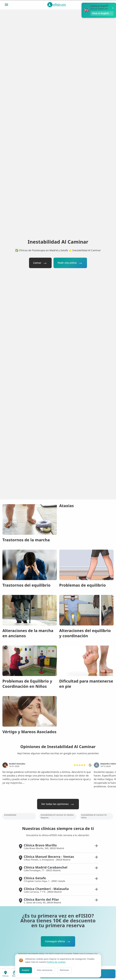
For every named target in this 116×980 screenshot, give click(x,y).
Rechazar (65, 970)
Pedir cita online (68, 263)
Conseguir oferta (55, 942)
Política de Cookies (56, 962)
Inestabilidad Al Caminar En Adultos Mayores (57, 816)
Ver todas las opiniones (55, 804)
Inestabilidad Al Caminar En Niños (94, 816)
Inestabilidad (10, 815)
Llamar (37, 263)
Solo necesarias (45, 970)
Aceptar (26, 970)
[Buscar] (108, 5)
